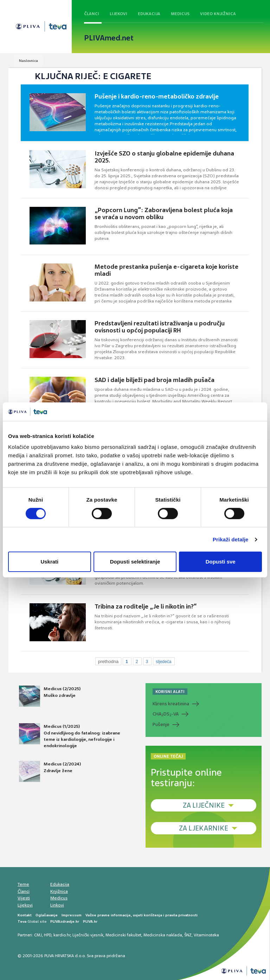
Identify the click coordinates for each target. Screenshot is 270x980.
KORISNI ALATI (170, 692)
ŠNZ (188, 935)
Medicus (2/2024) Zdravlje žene (50, 771)
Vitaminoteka (206, 935)
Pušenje (161, 724)
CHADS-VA (166, 714)
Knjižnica (59, 891)
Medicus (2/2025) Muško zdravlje (50, 696)
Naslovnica (28, 61)
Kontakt (25, 915)
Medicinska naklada (163, 935)
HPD (48, 935)
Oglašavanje (47, 915)
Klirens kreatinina (171, 704)
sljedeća (163, 662)
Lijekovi (118, 14)
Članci (92, 14)
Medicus (180, 14)
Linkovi (57, 905)
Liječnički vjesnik (88, 935)
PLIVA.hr (90, 921)
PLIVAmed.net (109, 38)
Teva (22, 921)
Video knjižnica (218, 14)
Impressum (72, 915)
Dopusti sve (221, 562)
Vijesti (24, 898)
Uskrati (49, 562)
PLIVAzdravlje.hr (65, 921)
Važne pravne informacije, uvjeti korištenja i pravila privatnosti (142, 915)
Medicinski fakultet (123, 935)
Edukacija (149, 14)
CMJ (38, 935)
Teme (23, 884)
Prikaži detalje (231, 539)
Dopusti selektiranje (135, 562)
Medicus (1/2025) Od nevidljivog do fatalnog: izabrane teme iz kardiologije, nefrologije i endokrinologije (70, 736)
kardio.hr (62, 935)
